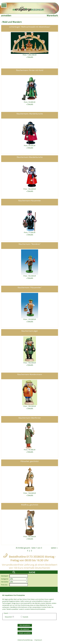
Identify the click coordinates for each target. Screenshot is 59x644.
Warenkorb (52, 15)
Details (30, 57)
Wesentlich (8, 617)
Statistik (26, 617)
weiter (54, 548)
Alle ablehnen (25, 629)
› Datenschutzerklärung (25, 640)
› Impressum (37, 640)
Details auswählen (25, 633)
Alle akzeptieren (25, 625)
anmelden (6, 15)
